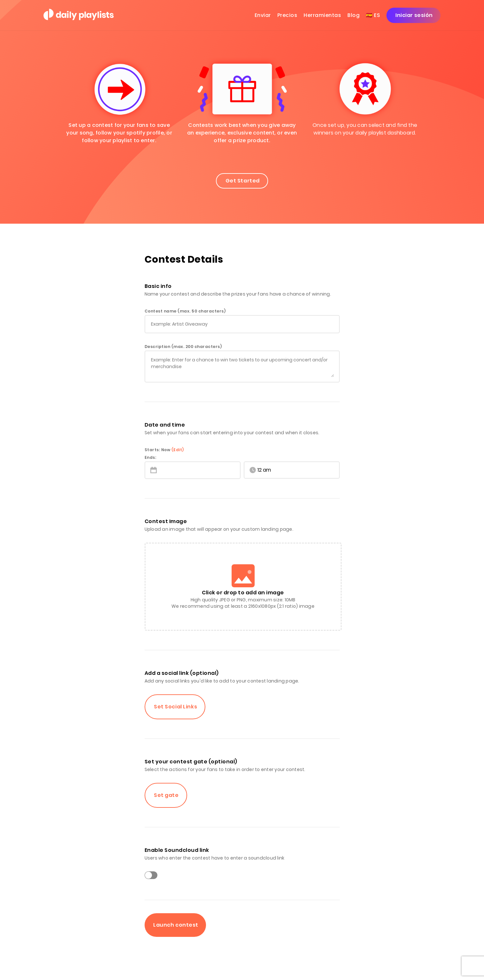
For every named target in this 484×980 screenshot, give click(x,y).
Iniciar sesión (413, 15)
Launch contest (175, 925)
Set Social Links (175, 707)
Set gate (166, 795)
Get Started (242, 181)
